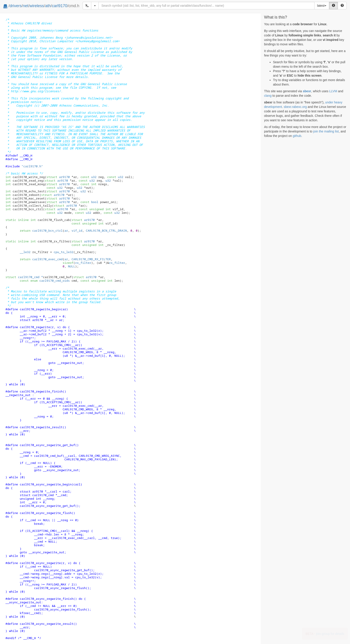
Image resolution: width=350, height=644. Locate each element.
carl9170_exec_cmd (47, 259)
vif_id (77, 231)
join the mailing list (326, 131)
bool (95, 202)
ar (66, 231)
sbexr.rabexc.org (295, 107)
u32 (94, 177)
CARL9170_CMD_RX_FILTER (91, 259)
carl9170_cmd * (24, 277)
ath (48, 6)
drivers (16, 6)
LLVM (333, 91)
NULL (71, 266)
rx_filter (83, 263)
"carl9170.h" (32, 166)
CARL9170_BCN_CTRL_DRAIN (106, 231)
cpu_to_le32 (63, 252)
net (26, 6)
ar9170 (58, 177)
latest (322, 6)
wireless (37, 6)
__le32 (25, 252)
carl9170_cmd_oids (50, 281)
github (297, 136)
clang (268, 96)
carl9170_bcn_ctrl (47, 231)
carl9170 (59, 6)
